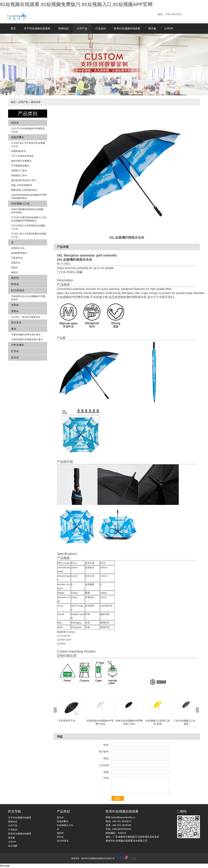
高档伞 (15, 311)
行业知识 (101, 28)
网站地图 (5, 866)
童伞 (14, 329)
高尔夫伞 (36, 102)
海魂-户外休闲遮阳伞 (22, 185)
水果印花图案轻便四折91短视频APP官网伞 (27, 211)
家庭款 (14, 272)
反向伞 (15, 123)
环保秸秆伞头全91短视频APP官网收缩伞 (28, 298)
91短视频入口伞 (20, 204)
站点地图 (13, 846)
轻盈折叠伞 (18, 137)
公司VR (169, 28)
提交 (118, 798)
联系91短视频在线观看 (127, 28)
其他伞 (14, 268)
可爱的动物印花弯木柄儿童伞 (26, 335)
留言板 (152, 28)
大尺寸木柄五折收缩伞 (22, 156)
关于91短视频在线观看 (37, 28)
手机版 (134, 858)
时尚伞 (15, 284)
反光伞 (15, 358)
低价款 (15, 278)
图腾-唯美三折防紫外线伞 (24, 190)
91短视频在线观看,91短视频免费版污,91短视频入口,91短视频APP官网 (76, 4)
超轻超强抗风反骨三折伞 (24, 180)
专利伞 (15, 305)
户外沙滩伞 (18, 345)
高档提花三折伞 (19, 175)
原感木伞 (16, 263)
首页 (13, 28)
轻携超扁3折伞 (19, 151)
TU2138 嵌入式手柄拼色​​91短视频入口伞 (28, 227)
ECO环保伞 (18, 290)
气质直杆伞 (17, 258)
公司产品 (82, 28)
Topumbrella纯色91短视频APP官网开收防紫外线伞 (29, 196)
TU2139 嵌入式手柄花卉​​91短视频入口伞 (28, 145)
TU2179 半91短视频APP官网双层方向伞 (28, 130)
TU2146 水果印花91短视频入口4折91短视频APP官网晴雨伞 (29, 219)
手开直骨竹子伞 (67, 721)
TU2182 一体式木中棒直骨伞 (26, 317)
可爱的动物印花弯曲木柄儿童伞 (27, 339)
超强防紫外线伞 (19, 253)
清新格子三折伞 (19, 171)
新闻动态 (64, 28)
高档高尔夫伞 (18, 248)
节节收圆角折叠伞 (20, 166)
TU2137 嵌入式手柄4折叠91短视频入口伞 (29, 235)
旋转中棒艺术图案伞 (21, 161)
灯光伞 (15, 351)
